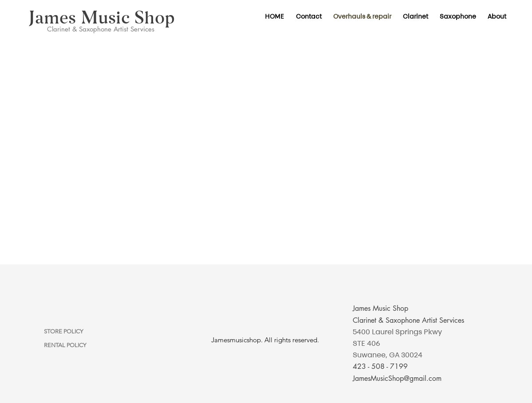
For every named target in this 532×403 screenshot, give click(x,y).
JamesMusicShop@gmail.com (397, 378)
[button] (416, 16)
